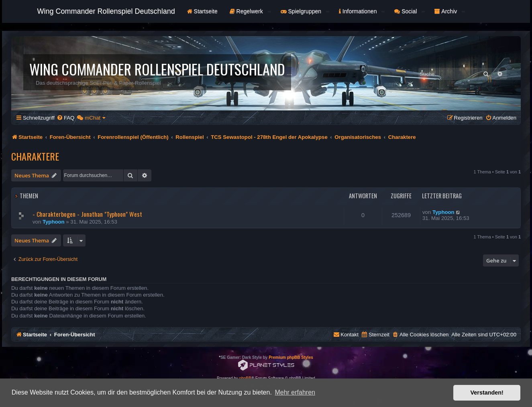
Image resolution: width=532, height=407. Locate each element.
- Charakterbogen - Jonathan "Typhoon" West (87, 214)
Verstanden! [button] (487, 393)
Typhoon (54, 222)
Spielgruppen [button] (305, 11)
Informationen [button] (362, 11)
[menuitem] (65, 118)
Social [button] (410, 11)
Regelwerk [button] (250, 11)
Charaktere (35, 156)
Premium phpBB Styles (291, 357)
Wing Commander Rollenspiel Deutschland (106, 11)
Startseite (202, 11)
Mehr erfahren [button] (295, 392)
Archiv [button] (450, 11)
